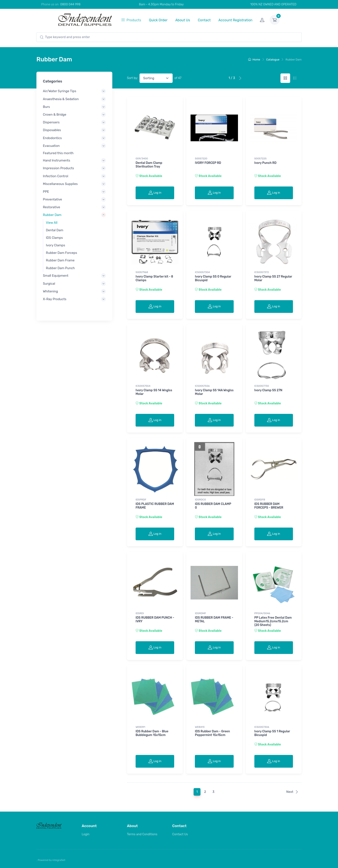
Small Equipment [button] (56, 276)
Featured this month (58, 153)
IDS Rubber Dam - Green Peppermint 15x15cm (212, 733)
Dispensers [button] (51, 122)
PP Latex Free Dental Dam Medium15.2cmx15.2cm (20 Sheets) (273, 621)
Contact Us (180, 834)
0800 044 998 (70, 4)
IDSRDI (140, 613)
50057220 (201, 158)
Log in (155, 193)
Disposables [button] (52, 130)
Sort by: (132, 78)
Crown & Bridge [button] (55, 115)
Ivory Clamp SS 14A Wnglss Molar (214, 392)
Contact (204, 20)
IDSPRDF (141, 500)
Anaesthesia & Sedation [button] (61, 99)
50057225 (261, 158)
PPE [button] (46, 191)
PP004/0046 (262, 613)
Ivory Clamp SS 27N (268, 390)
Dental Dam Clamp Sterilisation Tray (149, 165)
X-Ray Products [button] (55, 299)
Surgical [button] (49, 283)
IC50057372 (262, 272)
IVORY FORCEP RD (208, 163)
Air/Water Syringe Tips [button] (60, 91)
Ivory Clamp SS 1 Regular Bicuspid (272, 733)
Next (292, 792)
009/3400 (142, 158)
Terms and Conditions (142, 834)
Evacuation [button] (51, 146)
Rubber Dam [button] (52, 215)
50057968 (142, 272)
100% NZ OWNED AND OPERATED (271, 4)
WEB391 (140, 727)
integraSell (59, 860)
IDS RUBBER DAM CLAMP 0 (213, 506)
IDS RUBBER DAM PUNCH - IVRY (155, 620)
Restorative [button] (52, 207)
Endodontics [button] (52, 138)
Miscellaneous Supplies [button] (60, 184)
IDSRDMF (200, 613)
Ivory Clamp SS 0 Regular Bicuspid (213, 278)
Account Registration (235, 20)
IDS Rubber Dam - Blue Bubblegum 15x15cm (152, 733)
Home (254, 60)
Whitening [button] (50, 291)
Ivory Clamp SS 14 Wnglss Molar (154, 392)
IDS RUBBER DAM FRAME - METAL (214, 620)
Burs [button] (46, 107)
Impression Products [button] (58, 168)
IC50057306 (262, 727)
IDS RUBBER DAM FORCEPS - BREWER (269, 506)
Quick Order (158, 20)
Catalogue (273, 60)
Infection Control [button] (56, 176)
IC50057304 (202, 272)
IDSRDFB (260, 500)
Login (86, 834)
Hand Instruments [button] (56, 160)
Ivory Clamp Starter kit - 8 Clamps (154, 278)
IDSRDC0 (200, 500)
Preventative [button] (52, 199)
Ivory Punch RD (265, 163)
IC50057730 (262, 386)
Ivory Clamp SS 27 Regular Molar (273, 278)
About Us (183, 20)
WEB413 (200, 727)
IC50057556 (202, 386)
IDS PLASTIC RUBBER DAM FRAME (155, 506)
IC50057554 (143, 386)
